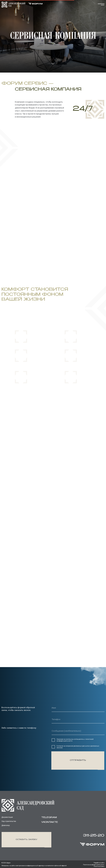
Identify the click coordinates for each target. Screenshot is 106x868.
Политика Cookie (99, 866)
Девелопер (6, 825)
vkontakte (50, 822)
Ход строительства (9, 821)
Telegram (49, 818)
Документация (7, 817)
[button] (26, 840)
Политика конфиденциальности (94, 865)
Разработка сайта (99, 863)
